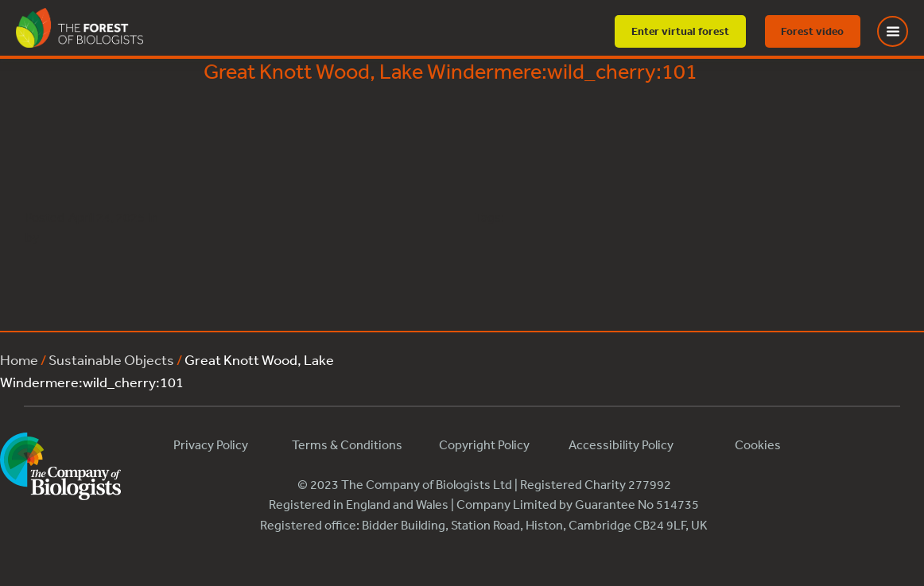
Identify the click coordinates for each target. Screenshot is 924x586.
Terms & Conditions (347, 444)
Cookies (758, 444)
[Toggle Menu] (903, 31)
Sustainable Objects (111, 359)
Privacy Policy (211, 444)
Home (19, 359)
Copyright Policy (484, 444)
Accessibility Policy (621, 444)
